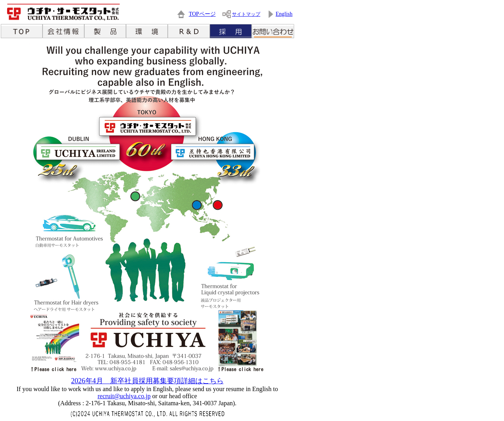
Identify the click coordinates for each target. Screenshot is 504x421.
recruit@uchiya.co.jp (124, 396)
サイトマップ (246, 14)
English (284, 14)
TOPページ (202, 14)
